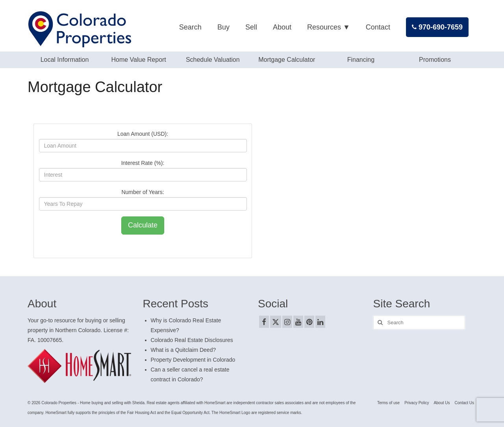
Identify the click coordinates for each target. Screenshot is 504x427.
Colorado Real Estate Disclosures (192, 340)
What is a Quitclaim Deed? (183, 350)
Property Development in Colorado (193, 360)
